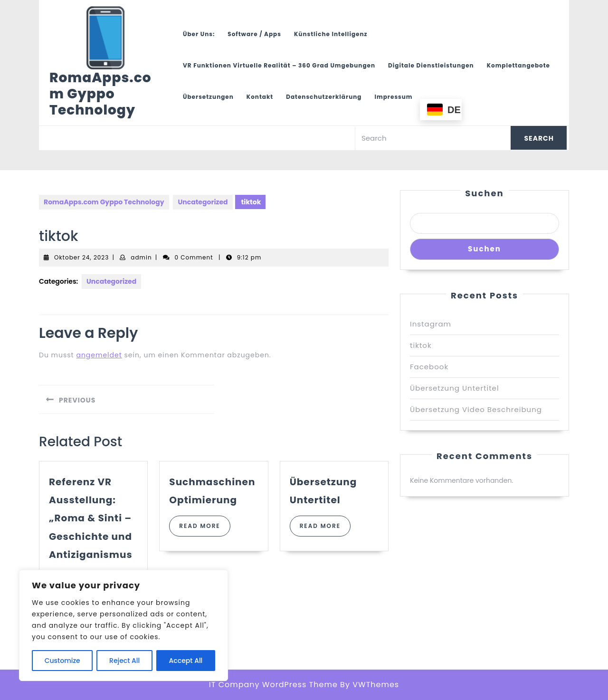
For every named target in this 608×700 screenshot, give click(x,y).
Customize (62, 661)
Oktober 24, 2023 (81, 257)
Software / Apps (254, 34)
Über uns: (199, 34)
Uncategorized (203, 202)
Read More (204, 529)
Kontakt (260, 97)
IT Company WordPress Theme (273, 685)
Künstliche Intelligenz (331, 34)
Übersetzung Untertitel (455, 388)
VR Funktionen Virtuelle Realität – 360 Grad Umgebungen (279, 65)
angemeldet (99, 355)
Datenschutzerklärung (324, 97)
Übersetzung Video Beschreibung (476, 409)
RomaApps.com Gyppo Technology (100, 94)
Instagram (431, 324)
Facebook (429, 367)
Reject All (124, 661)
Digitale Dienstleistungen (431, 65)
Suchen (484, 193)
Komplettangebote (518, 65)
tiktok (421, 345)
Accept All (186, 661)
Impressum (393, 97)
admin (141, 257)
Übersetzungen (208, 97)
